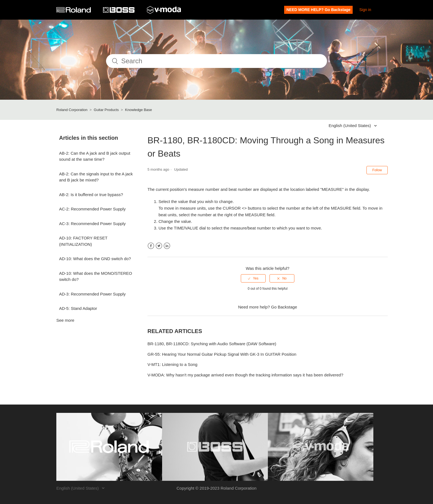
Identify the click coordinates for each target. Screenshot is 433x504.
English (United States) (350, 126)
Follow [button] (377, 170)
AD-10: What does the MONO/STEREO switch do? (96, 276)
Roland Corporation (72, 110)
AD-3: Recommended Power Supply (92, 294)
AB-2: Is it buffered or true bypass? (91, 195)
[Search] (216, 61)
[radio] (253, 278)
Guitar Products (106, 110)
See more (65, 320)
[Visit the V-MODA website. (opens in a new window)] (321, 447)
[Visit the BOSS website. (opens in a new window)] (215, 447)
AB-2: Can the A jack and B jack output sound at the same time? (95, 156)
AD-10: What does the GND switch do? (95, 259)
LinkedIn (167, 246)
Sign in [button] (365, 10)
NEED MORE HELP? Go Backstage (318, 10)
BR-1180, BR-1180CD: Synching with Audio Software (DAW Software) (212, 344)
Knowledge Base (139, 110)
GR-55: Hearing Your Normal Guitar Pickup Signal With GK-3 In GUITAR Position (222, 354)
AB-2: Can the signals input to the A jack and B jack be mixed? (96, 177)
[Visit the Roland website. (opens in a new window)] (109, 447)
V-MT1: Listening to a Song (172, 364)
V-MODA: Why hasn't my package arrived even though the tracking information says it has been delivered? (245, 375)
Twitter (159, 246)
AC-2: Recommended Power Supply (92, 209)
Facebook (151, 246)
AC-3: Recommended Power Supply (92, 224)
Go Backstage (284, 307)
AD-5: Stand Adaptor (78, 308)
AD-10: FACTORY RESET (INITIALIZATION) (83, 241)
